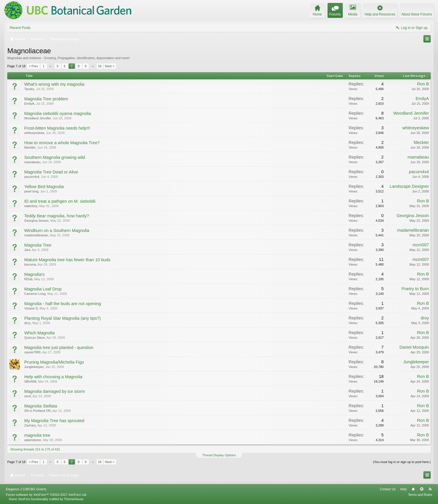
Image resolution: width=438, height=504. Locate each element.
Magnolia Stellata (41, 406)
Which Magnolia (39, 333)
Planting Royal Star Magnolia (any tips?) (63, 318)
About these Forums (417, 14)
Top (422, 489)
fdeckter (30, 147)
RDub (28, 279)
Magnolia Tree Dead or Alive (51, 172)
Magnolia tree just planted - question (59, 348)
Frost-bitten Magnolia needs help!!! (57, 128)
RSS (430, 489)
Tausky (29, 89)
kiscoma (30, 264)
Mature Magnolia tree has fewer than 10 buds (67, 260)
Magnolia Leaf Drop (43, 289)
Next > (110, 66)
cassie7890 (32, 352)
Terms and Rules (420, 495)
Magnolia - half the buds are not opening (63, 304)
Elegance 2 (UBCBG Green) (26, 489)
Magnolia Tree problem (46, 99)
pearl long (31, 191)
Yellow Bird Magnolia (44, 187)
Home (413, 489)
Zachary (30, 425)
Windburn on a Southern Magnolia (57, 231)
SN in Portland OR (37, 411)
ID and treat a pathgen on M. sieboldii (60, 201)
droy (27, 323)
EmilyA (29, 104)
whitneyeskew (34, 133)
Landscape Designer (409, 186)
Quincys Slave (34, 338)
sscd (28, 396)
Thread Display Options (219, 455)
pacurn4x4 (32, 177)
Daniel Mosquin (414, 347)
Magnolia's (34, 274)
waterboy (31, 206)
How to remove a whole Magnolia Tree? (62, 143)
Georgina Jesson (36, 221)
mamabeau (32, 162)
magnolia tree (37, 435)
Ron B (423, 84)
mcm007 (421, 245)
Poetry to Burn (415, 289)
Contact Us (388, 489)
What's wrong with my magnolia (54, 84)
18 (100, 66)
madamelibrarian (36, 235)
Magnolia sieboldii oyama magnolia (58, 113)
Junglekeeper (34, 367)
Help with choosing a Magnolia (53, 377)
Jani (27, 250)
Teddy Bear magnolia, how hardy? (57, 216)
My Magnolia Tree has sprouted (54, 421)
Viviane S (31, 308)
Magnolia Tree (38, 245)
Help (403, 489)
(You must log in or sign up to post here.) (402, 462)
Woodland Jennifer (38, 118)
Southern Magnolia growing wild (55, 157)
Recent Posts (20, 28)
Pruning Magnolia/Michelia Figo (54, 362)
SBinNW (30, 381)
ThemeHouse (74, 499)
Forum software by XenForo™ (46, 495)
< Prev (33, 66)
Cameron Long (35, 294)
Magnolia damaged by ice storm (55, 391)
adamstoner (33, 440)
